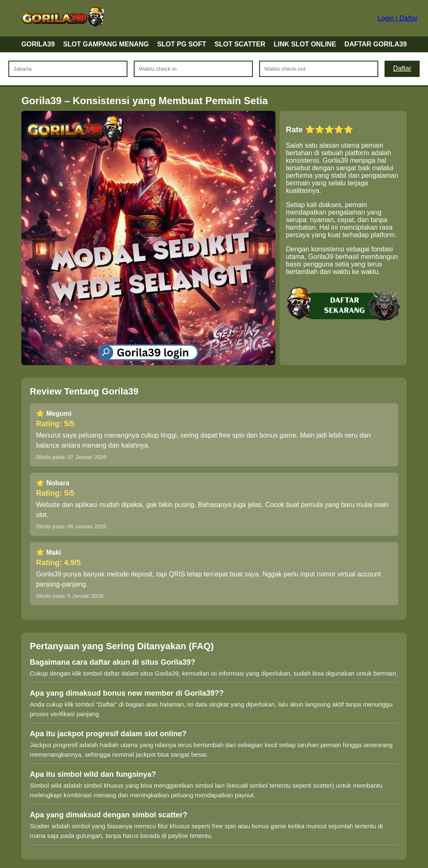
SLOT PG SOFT (182, 44)
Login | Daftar (397, 18)
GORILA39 (38, 44)
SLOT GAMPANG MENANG (106, 44)
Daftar (402, 68)
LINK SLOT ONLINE (305, 44)
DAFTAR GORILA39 (376, 44)
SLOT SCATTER (240, 44)
